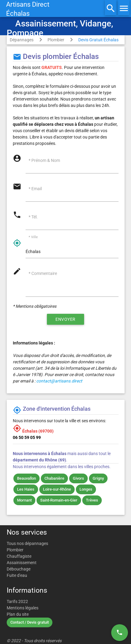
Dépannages (22, 40)
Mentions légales (23, 608)
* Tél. (33, 217)
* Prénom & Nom (44, 160)
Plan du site (18, 614)
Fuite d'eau (17, 575)
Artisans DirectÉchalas (28, 9)
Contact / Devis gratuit (30, 622)
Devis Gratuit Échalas (98, 40)
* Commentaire (43, 273)
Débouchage (19, 569)
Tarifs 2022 (17, 601)
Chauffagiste (19, 556)
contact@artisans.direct (59, 381)
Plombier (56, 40)
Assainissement (22, 563)
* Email (35, 189)
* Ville (33, 237)
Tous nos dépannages (27, 543)
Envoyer (65, 319)
